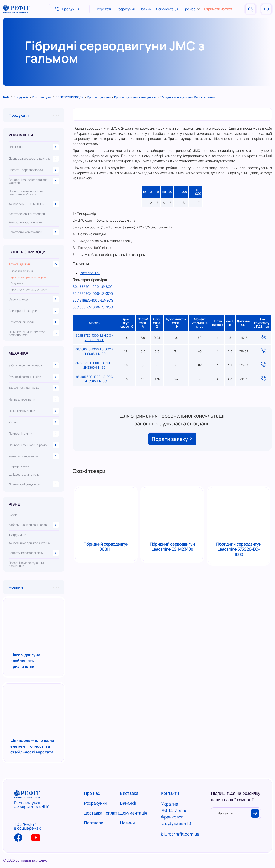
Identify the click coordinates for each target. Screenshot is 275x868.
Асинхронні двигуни (34, 311)
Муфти (34, 422)
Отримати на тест (218, 9)
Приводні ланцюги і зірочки (34, 445)
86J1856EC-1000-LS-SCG (93, 307)
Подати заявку (172, 439)
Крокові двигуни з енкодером (28, 277)
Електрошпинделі (34, 322)
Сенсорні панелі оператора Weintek (34, 181)
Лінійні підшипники (34, 411)
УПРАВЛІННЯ (21, 135)
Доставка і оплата (102, 813)
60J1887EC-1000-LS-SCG (93, 287)
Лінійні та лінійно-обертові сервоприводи (34, 333)
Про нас (191, 9)
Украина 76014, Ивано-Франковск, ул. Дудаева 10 (176, 814)
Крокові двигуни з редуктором (29, 290)
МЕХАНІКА (18, 353)
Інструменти (17, 535)
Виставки (129, 793)
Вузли (13, 515)
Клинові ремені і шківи (34, 388)
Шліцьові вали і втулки (24, 475)
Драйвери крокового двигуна (34, 159)
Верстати (105, 9)
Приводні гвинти (34, 434)
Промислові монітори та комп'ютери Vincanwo (26, 193)
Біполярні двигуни (22, 271)
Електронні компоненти (34, 232)
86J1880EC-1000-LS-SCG (93, 293)
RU (267, 9)
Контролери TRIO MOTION (34, 204)
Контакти (170, 793)
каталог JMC (90, 273)
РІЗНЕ (14, 504)
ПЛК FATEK (34, 147)
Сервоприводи (34, 299)
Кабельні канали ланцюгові (34, 525)
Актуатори (17, 283)
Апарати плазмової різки (34, 553)
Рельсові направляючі (34, 456)
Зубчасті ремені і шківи (34, 377)
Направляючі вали (34, 399)
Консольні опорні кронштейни (30, 543)
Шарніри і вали (19, 466)
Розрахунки (126, 9)
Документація (167, 9)
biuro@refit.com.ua (180, 834)
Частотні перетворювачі (34, 170)
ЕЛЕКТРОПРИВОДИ (27, 252)
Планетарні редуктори (34, 484)
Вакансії (128, 803)
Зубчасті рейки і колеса (34, 365)
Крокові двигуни (34, 264)
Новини (145, 9)
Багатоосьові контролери (27, 214)
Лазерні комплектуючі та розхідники (26, 564)
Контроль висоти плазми (26, 222)
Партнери (94, 823)
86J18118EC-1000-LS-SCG (93, 300)
